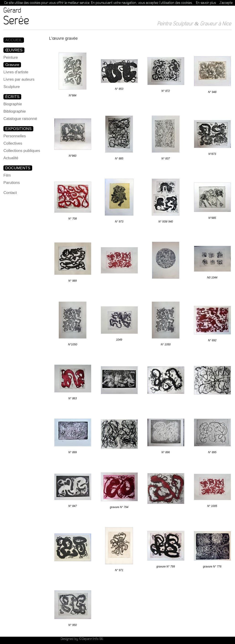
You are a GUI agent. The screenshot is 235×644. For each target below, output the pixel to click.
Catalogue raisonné (20, 119)
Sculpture (12, 87)
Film (7, 175)
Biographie (13, 104)
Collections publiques (22, 151)
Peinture (11, 57)
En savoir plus (206, 3)
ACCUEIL (14, 40)
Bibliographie (15, 111)
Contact (10, 193)
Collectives (13, 143)
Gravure (12, 65)
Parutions (12, 183)
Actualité (11, 158)
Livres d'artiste (16, 72)
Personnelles (15, 136)
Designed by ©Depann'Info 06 (82, 639)
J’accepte (226, 3)
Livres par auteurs (19, 79)
